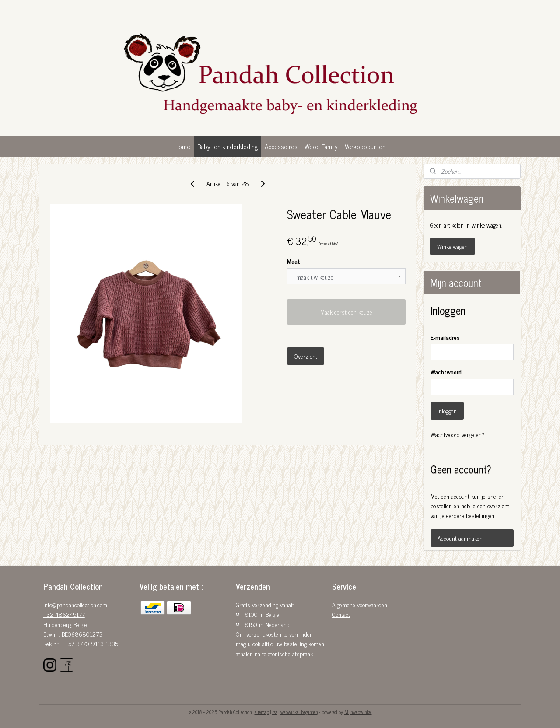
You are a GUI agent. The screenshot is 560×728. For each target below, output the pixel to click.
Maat (294, 261)
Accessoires (281, 146)
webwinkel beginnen (299, 712)
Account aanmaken (460, 538)
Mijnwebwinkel (358, 712)
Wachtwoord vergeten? (457, 434)
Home (182, 146)
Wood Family (321, 146)
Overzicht (306, 356)
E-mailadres (445, 337)
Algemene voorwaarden (360, 604)
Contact (341, 614)
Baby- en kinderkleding (227, 146)
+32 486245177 (64, 614)
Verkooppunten (365, 146)
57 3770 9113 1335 (93, 643)
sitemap (262, 712)
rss (275, 712)
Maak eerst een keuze (346, 312)
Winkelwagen (452, 246)
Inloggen (447, 411)
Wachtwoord (446, 372)
